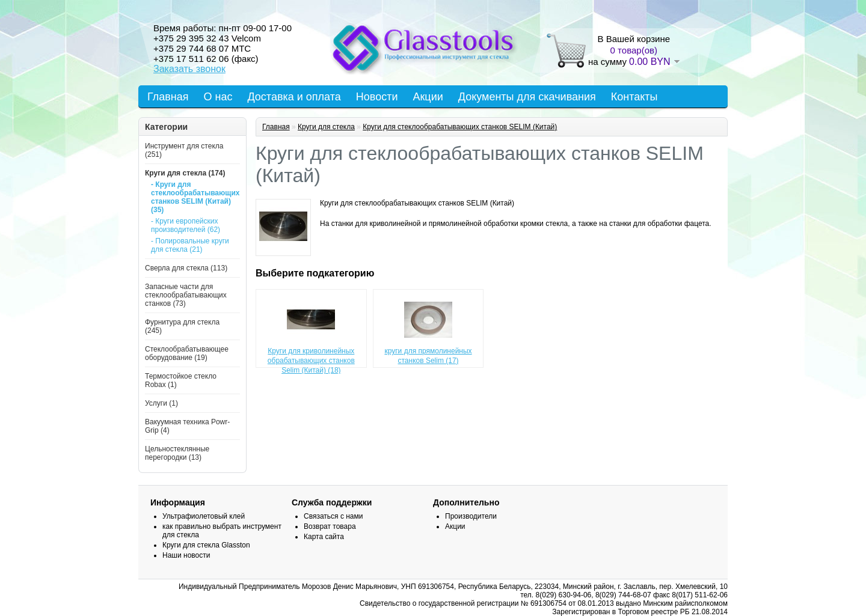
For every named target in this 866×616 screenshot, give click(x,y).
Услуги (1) (161, 403)
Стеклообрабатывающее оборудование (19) (187, 353)
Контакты (634, 97)
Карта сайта (324, 537)
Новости (377, 97)
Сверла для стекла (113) (186, 268)
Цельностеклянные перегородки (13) (177, 453)
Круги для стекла (326, 127)
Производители (471, 516)
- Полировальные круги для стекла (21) (190, 245)
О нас (218, 97)
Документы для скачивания (527, 97)
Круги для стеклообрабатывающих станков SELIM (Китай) (460, 127)
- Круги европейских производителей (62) (186, 225)
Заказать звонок (189, 69)
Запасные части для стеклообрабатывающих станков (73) (186, 295)
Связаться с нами (333, 516)
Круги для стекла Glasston (206, 545)
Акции (428, 97)
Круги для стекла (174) (185, 173)
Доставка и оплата (294, 97)
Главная (168, 97)
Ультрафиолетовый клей (204, 516)
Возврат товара (330, 526)
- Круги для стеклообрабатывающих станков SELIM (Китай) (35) (192, 197)
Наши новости (186, 555)
